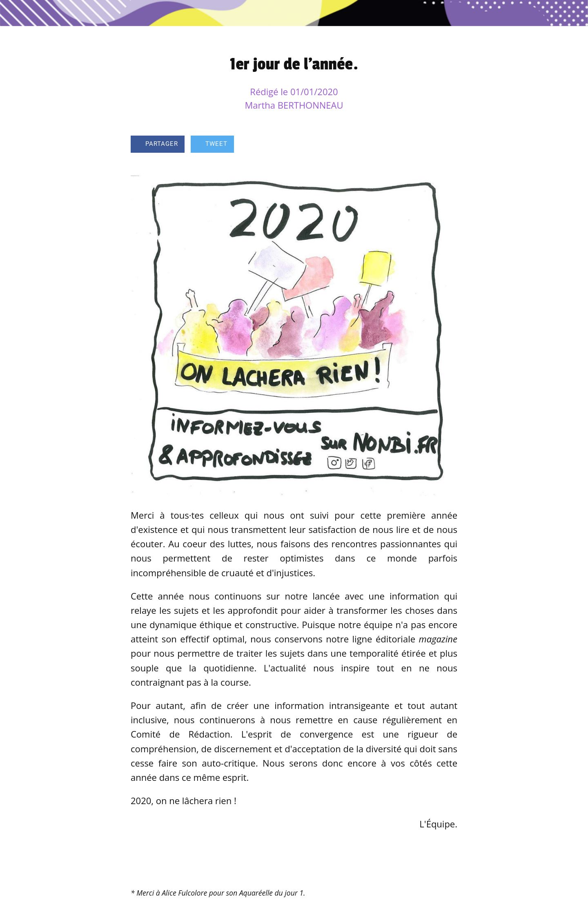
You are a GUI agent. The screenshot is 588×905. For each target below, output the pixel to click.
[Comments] (448, 145)
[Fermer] (16, 13)
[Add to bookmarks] (428, 145)
